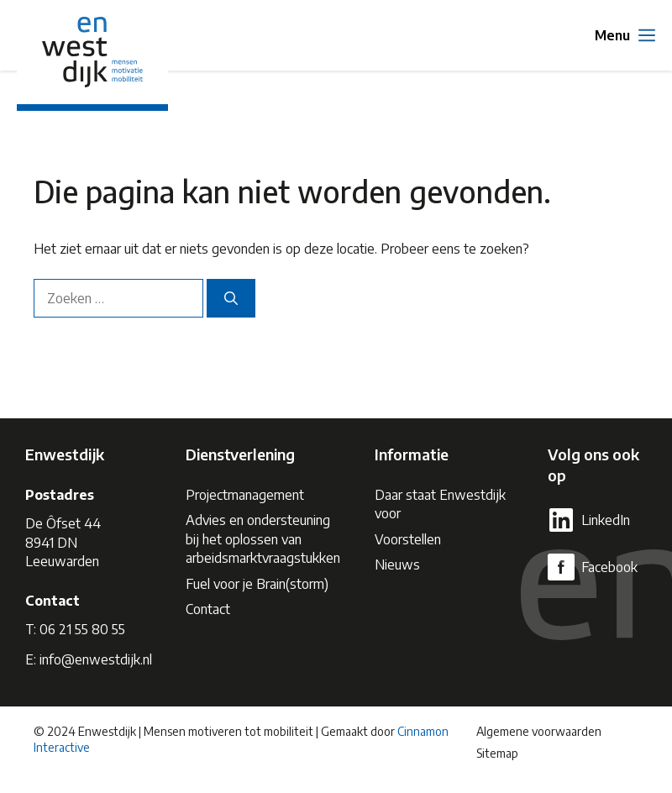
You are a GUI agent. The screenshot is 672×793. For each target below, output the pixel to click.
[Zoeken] (231, 298)
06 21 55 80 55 (82, 629)
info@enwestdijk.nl (96, 659)
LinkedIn (606, 520)
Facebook (609, 567)
